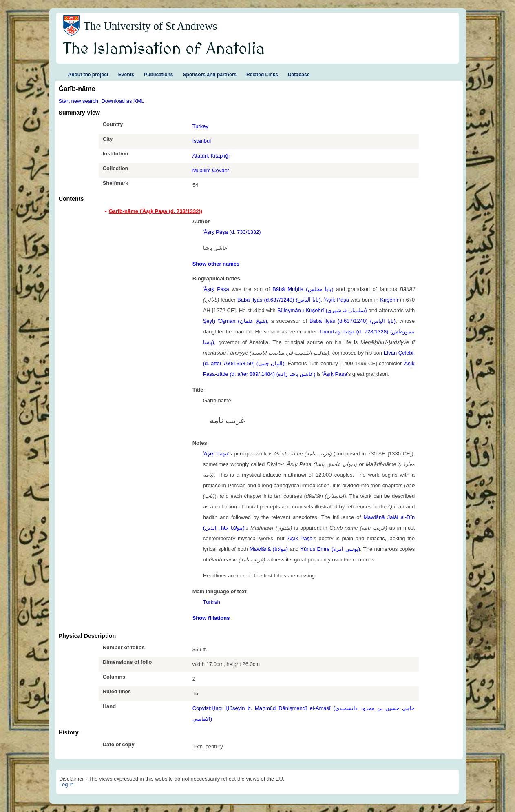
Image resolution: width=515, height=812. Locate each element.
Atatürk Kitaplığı (211, 156)
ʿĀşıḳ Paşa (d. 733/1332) (232, 232)
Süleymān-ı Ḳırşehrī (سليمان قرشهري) (322, 310)
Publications (158, 75)
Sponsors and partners (210, 75)
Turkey (200, 126)
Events (126, 75)
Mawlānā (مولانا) (269, 549)
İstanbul (202, 141)
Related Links (262, 75)
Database (299, 75)
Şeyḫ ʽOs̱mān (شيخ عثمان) (235, 321)
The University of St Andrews (150, 26)
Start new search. (79, 101)
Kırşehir (389, 300)
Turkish (212, 602)
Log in (66, 784)
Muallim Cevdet (211, 170)
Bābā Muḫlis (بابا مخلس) (303, 289)
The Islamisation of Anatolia (164, 49)
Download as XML (123, 101)
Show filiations (211, 618)
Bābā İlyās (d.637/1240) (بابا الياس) (279, 300)
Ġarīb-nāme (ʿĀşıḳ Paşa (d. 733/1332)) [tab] (156, 211)
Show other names (216, 264)
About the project (88, 75)
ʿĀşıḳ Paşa (216, 289)
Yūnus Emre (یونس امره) (330, 549)
